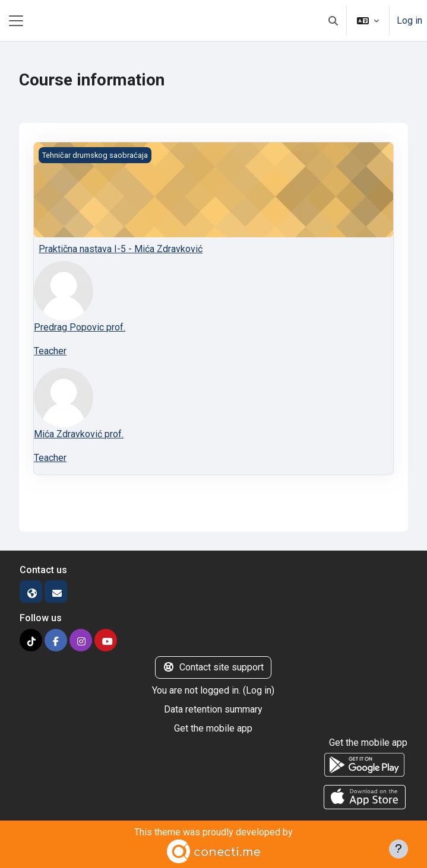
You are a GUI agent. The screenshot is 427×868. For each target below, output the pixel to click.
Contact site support (213, 667)
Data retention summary (213, 709)
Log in (409, 20)
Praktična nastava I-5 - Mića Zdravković (121, 249)
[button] (333, 20)
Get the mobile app (213, 728)
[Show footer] (398, 849)
